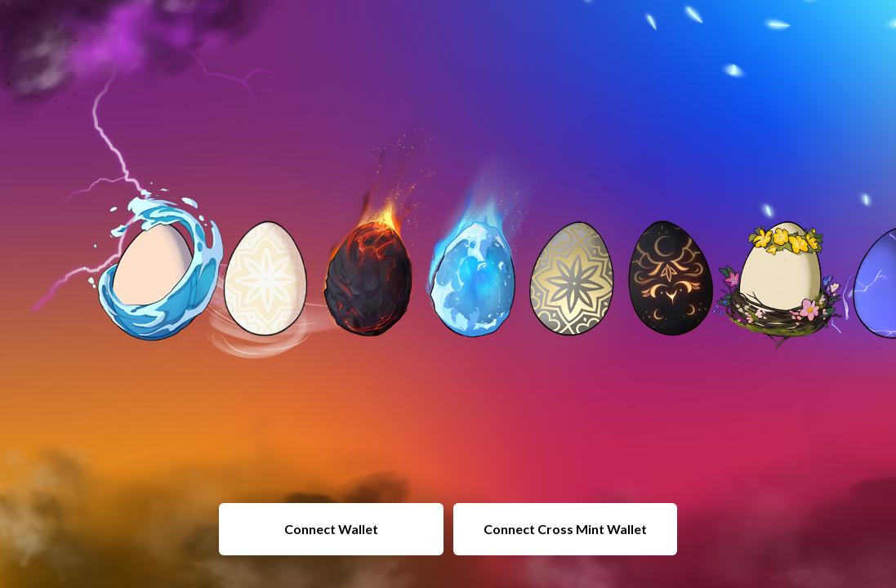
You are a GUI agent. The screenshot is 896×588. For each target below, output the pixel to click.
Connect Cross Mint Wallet (565, 529)
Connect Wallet (331, 529)
